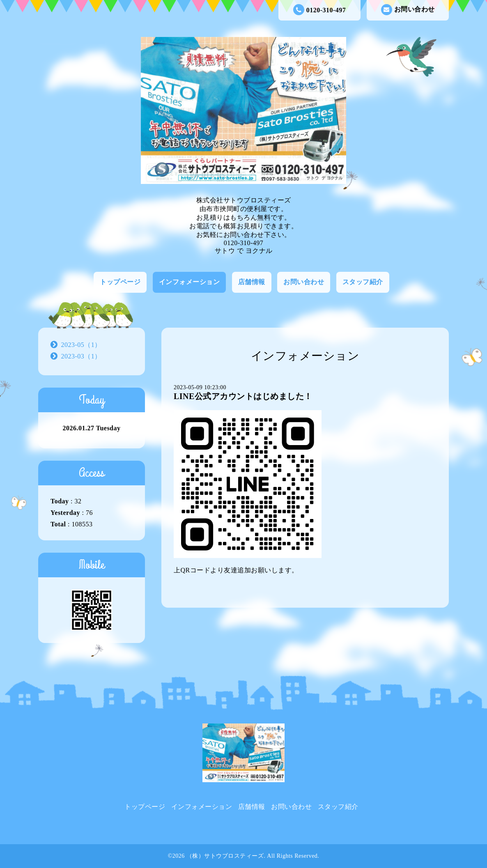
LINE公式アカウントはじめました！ (243, 396)
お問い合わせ (408, 10)
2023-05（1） (81, 345)
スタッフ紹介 (363, 282)
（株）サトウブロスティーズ (225, 856)
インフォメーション (190, 282)
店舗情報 (252, 282)
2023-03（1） (81, 356)
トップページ (120, 282)
